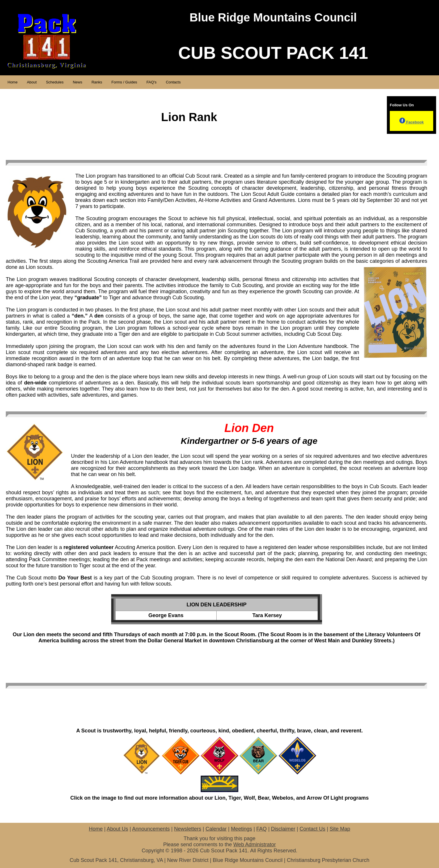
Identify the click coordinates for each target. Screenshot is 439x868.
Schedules (55, 82)
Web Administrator (255, 845)
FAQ (261, 829)
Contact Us (313, 829)
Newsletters (188, 829)
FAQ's (152, 82)
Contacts (173, 82)
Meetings (241, 829)
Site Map (340, 829)
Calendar (216, 829)
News (77, 82)
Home (13, 82)
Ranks (97, 82)
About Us (117, 829)
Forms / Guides (124, 82)
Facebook (411, 122)
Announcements (151, 829)
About (32, 82)
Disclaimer (283, 829)
